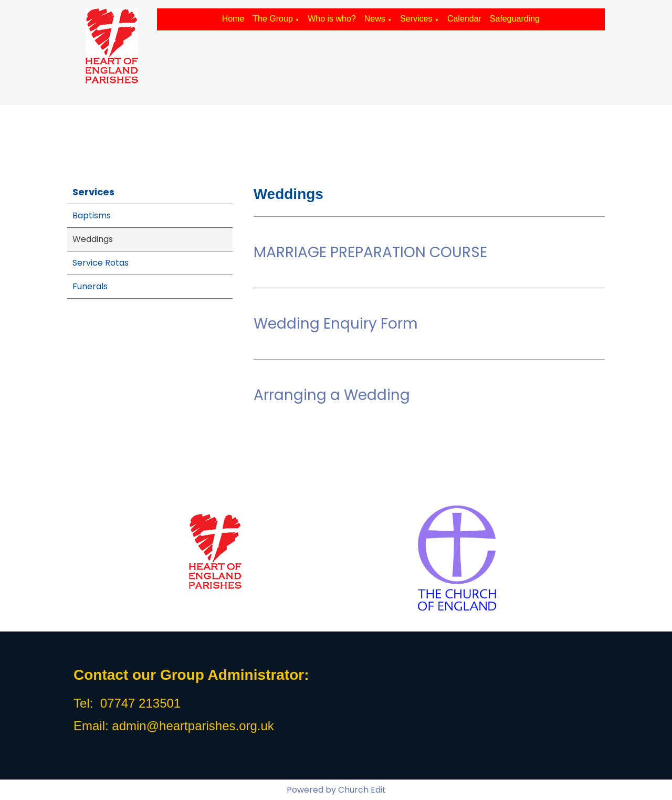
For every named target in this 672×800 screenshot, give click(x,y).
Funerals (90, 286)
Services (416, 19)
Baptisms (92, 215)
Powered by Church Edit (336, 790)
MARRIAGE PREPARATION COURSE (370, 252)
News (375, 19)
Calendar (464, 19)
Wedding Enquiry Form (336, 324)
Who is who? (332, 19)
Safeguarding (515, 19)
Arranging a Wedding (332, 395)
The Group (272, 19)
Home (233, 19)
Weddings (93, 239)
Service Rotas (101, 263)
